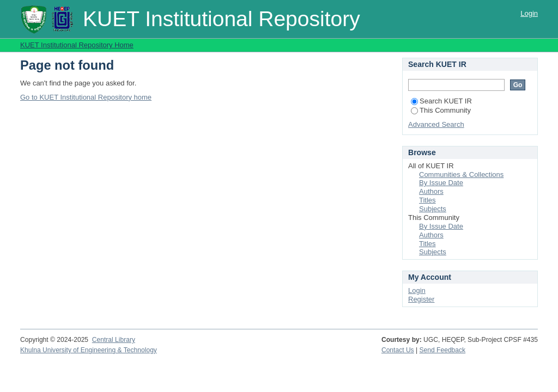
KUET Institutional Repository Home (77, 45)
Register (421, 299)
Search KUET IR (441, 101)
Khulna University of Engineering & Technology (89, 350)
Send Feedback (443, 350)
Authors (431, 191)
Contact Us (398, 350)
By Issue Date (441, 183)
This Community (441, 110)
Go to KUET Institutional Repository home (86, 97)
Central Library (114, 340)
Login (529, 13)
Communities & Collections (461, 174)
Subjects (433, 209)
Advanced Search (436, 124)
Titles (427, 200)
